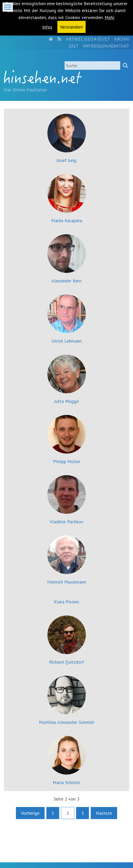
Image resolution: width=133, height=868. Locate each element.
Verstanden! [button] (71, 27)
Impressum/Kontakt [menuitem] (106, 46)
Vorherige (30, 813)
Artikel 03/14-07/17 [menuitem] (88, 39)
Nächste (104, 813)
